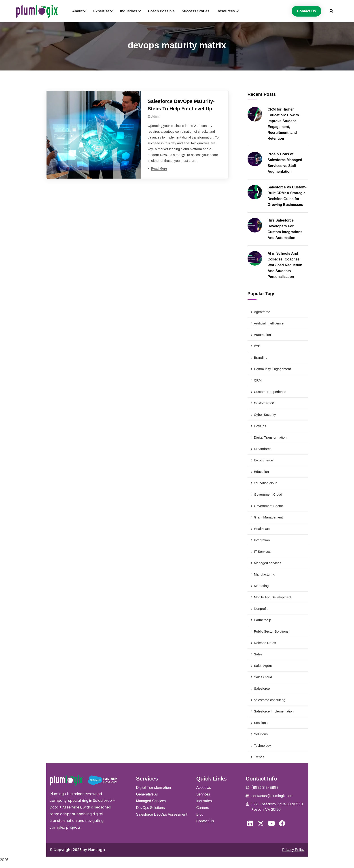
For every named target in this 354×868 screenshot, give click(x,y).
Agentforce (262, 312)
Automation (263, 335)
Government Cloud (268, 494)
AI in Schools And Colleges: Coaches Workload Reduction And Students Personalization (285, 265)
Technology (263, 745)
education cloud (266, 483)
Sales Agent (263, 666)
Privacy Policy (293, 850)
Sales (258, 654)
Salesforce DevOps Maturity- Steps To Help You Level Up (181, 105)
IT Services (262, 551)
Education (262, 472)
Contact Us (205, 821)
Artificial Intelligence (269, 323)
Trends (259, 757)
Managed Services (151, 801)
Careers (203, 808)
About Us (204, 788)
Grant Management (268, 517)
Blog (200, 814)
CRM (258, 380)
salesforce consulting (270, 700)
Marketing (261, 586)
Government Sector (269, 506)
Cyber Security (265, 415)
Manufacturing (265, 574)
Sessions (261, 723)
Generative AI (147, 794)
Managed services (268, 563)
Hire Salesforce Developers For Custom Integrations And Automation (285, 229)
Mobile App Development (273, 597)
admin (156, 117)
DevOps (260, 426)
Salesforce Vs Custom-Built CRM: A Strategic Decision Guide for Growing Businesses (287, 196)
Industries (204, 801)
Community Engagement (272, 369)
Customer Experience (270, 392)
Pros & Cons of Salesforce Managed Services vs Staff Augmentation (285, 163)
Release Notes (265, 643)
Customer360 (264, 403)
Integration (262, 540)
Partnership (263, 620)
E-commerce (264, 460)
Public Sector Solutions (271, 631)
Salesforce (262, 688)
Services (203, 794)
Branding (261, 357)
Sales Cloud (263, 677)
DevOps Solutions (151, 808)
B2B (257, 346)
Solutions (261, 734)
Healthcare (262, 529)
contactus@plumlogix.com (272, 796)
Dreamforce (263, 449)
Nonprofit (261, 609)
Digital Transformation (270, 437)
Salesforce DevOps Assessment (162, 814)
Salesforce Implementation (274, 711)
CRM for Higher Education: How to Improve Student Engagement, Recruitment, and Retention (283, 124)
